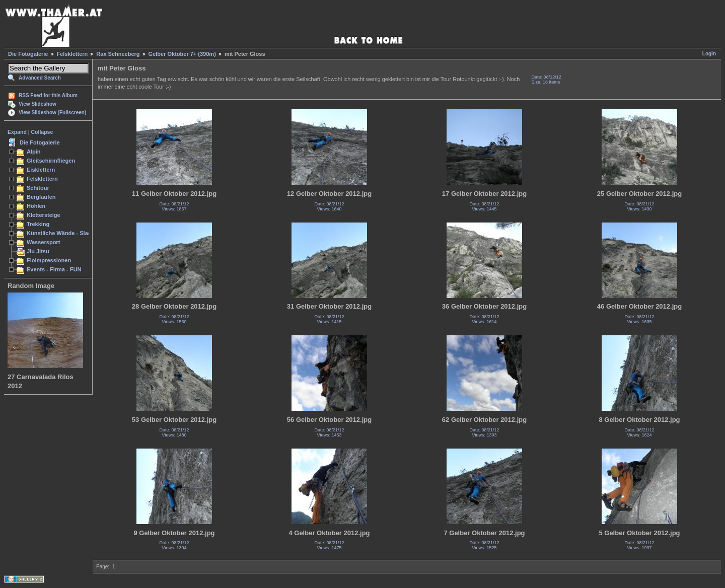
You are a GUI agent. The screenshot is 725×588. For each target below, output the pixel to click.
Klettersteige (44, 215)
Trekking (38, 224)
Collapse (42, 132)
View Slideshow (38, 104)
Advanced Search (40, 78)
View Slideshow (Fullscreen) (52, 113)
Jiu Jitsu (38, 251)
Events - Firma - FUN (54, 269)
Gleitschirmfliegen (51, 161)
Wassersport (43, 242)
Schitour (38, 188)
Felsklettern (72, 54)
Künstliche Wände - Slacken (64, 233)
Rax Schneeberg (118, 54)
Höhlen (36, 206)
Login (709, 54)
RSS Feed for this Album (48, 95)
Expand (17, 132)
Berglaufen (41, 197)
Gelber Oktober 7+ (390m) (182, 54)
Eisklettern (41, 170)
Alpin (34, 152)
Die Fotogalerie (28, 54)
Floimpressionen (49, 260)
